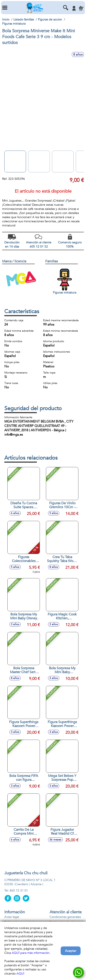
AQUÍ (20, 974)
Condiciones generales (65, 917)
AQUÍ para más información (31, 953)
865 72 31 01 (19, 891)
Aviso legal (12, 917)
